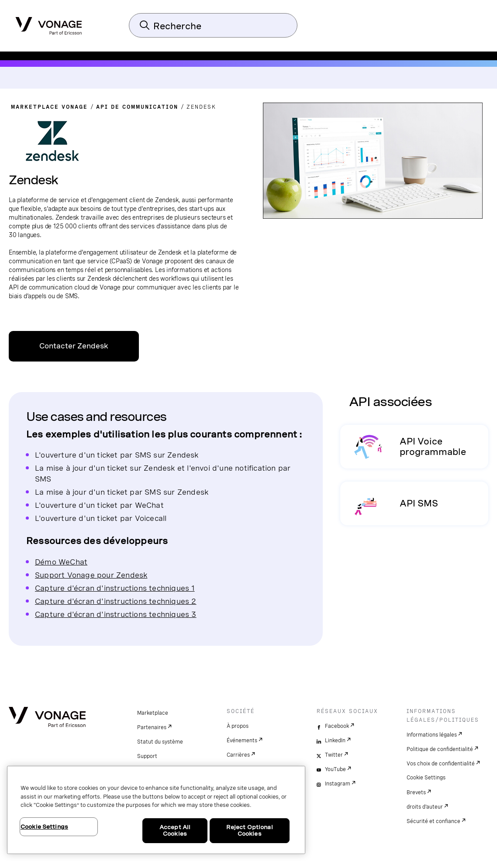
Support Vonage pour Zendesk (91, 575)
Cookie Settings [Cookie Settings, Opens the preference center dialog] (44, 827)
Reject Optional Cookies (250, 831)
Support (147, 756)
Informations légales (432, 735)
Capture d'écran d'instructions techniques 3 (116, 614)
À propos (238, 726)
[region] (156, 810)
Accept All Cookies (175, 831)
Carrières (238, 755)
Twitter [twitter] (334, 755)
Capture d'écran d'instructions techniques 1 (115, 588)
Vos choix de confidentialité (441, 764)
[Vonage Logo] (49, 23)
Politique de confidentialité (440, 749)
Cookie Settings (426, 778)
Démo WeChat (61, 562)
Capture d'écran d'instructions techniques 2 (116, 601)
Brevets (416, 792)
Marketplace (153, 713)
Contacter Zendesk (74, 346)
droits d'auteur (425, 807)
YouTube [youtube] (335, 769)
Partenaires (152, 727)
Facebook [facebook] (337, 726)
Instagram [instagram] (338, 784)
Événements (242, 741)
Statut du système (160, 742)
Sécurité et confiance (433, 821)
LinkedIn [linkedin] (335, 741)
